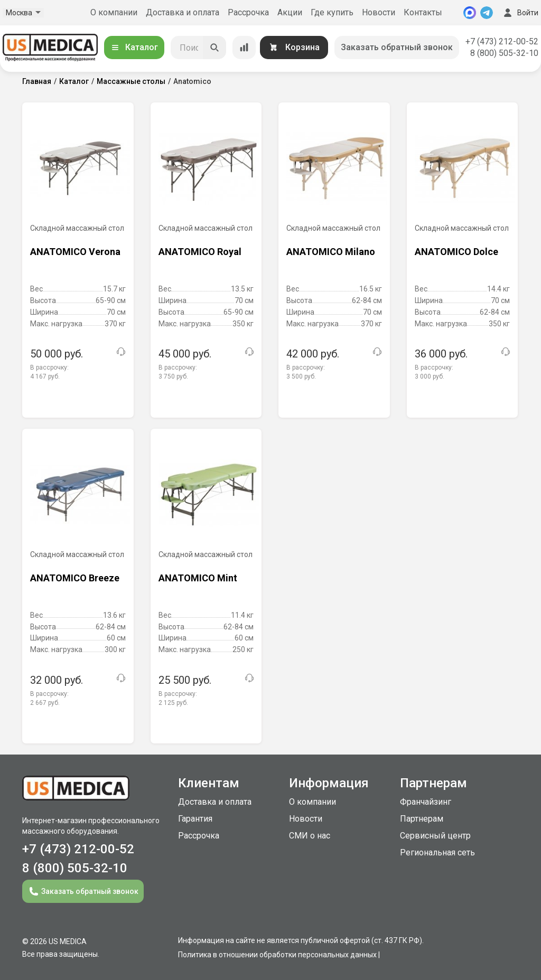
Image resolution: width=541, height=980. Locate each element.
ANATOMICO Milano (331, 252)
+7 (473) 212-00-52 (502, 41)
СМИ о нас (310, 836)
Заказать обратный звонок (397, 47)
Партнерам (422, 819)
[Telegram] (487, 13)
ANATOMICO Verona (75, 252)
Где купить (332, 12)
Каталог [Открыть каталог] (134, 47)
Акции (290, 12)
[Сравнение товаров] (244, 48)
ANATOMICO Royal (200, 252)
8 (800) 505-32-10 (504, 53)
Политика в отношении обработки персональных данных (277, 955)
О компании (114, 12)
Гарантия (195, 819)
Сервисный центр (435, 836)
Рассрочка (248, 12)
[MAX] (470, 13)
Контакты (423, 12)
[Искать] (214, 48)
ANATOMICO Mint (198, 578)
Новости (379, 12)
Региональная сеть (437, 852)
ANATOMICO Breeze (75, 578)
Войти (520, 13)
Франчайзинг (426, 802)
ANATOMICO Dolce (456, 252)
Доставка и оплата (183, 12)
